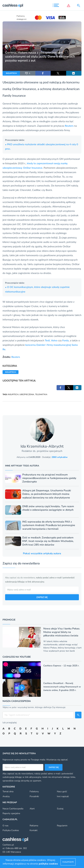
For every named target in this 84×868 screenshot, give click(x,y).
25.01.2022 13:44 (20, 48)
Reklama (34, 826)
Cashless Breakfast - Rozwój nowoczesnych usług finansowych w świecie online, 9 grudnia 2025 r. (62, 687)
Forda (66, 340)
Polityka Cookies (11, 830)
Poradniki (34, 796)
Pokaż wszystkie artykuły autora (42, 553)
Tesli (47, 340)
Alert (32, 809)
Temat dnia (8, 792)
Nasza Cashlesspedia (13, 809)
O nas (5, 826)
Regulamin (62, 826)
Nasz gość (62, 792)
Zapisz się (54, 767)
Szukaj (60, 809)
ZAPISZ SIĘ (42, 597)
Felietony (34, 792)
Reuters (69, 126)
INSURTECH (11, 73)
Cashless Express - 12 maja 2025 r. (61, 666)
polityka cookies (48, 864)
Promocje (9, 620)
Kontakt (34, 830)
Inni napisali (63, 796)
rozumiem (68, 862)
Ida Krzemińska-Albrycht (26, 46)
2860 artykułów (60, 457)
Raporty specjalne (11, 813)
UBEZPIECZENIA (27, 394)
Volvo (54, 340)
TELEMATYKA (41, 394)
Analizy (6, 796)
